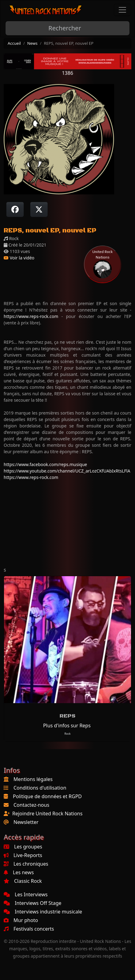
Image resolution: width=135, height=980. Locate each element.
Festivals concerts (29, 929)
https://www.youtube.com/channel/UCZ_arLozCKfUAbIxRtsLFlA (67, 471)
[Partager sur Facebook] (15, 209)
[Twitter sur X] (39, 209)
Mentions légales (33, 779)
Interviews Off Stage (33, 903)
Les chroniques (26, 864)
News (32, 43)
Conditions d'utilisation (40, 788)
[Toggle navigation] (122, 10)
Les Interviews (26, 894)
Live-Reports (23, 855)
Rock (67, 734)
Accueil (14, 43)
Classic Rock (23, 881)
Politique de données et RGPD (47, 796)
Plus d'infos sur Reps (67, 725)
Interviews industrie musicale (43, 912)
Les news (19, 872)
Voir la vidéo (19, 258)
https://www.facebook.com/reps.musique (45, 464)
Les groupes (23, 847)
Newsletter (26, 822)
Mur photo (21, 920)
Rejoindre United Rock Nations (47, 813)
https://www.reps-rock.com (31, 316)
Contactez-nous (31, 805)
